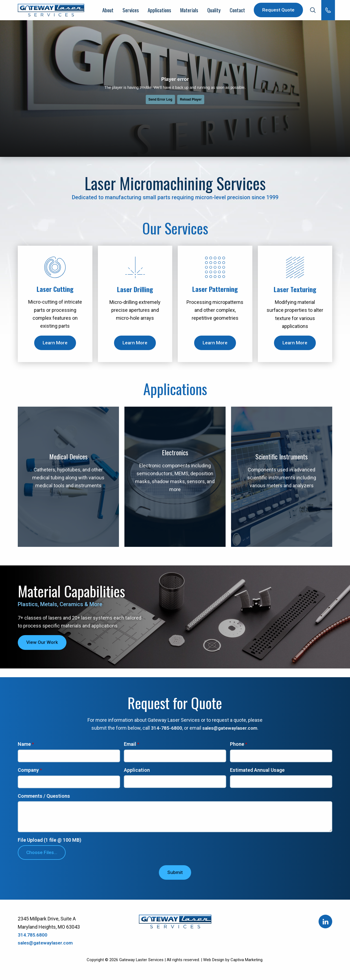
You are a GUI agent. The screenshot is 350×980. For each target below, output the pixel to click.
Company (28, 772)
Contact (237, 11)
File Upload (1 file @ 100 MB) (49, 843)
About (108, 11)
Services (130, 11)
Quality (213, 11)
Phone (237, 746)
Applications (159, 11)
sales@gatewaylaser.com (230, 730)
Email (130, 746)
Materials (189, 11)
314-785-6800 (165, 730)
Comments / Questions (44, 798)
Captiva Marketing (247, 963)
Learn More (55, 344)
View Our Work (43, 644)
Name (24, 746)
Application (137, 772)
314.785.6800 (33, 938)
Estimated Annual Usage (257, 772)
